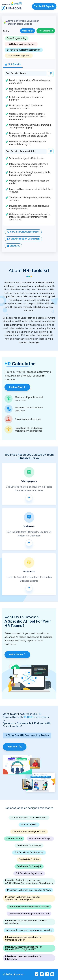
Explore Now (17, 387)
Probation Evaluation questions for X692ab (29, 890)
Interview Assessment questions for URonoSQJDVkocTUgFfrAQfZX (23, 948)
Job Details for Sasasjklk (29, 867)
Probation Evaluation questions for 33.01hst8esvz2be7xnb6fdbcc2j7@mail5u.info (29, 882)
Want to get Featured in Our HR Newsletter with (22, 715)
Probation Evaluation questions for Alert (29, 907)
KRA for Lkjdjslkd (29, 825)
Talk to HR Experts (44, 6)
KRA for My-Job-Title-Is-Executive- (29, 818)
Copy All (28, 31)
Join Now (15, 747)
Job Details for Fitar (29, 860)
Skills (6, 31)
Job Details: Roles (16, 73)
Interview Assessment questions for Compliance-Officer (23, 939)
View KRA (13, 246)
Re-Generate (46, 31)
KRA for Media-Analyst (40, 839)
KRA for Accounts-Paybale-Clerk (29, 832)
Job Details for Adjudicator (29, 873)
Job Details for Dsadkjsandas (29, 853)
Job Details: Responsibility (21, 151)
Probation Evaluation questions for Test (29, 914)
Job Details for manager (29, 846)
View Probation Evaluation (23, 239)
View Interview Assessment (23, 232)
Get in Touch (17, 655)
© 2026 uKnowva (13, 974)
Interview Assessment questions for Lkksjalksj (29, 930)
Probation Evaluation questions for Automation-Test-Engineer (23, 898)
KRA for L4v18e (14, 839)
